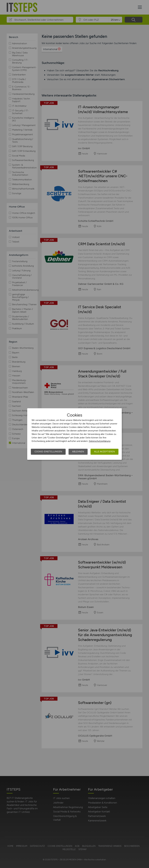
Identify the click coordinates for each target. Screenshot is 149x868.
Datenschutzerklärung (100, 441)
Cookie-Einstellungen (48, 452)
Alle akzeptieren (104, 452)
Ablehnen (78, 452)
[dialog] (74, 434)
